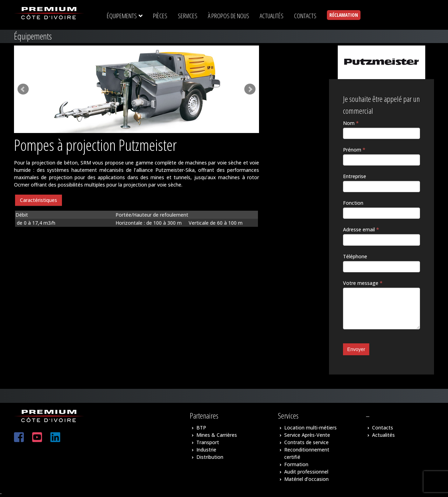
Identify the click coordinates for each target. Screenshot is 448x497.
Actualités (383, 435)
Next (250, 89)
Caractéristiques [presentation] (38, 200)
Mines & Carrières (217, 435)
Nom (351, 123)
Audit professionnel (306, 472)
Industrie (206, 450)
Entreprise (355, 176)
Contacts (383, 428)
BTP (201, 428)
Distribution (210, 457)
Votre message (363, 283)
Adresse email (361, 229)
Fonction (353, 203)
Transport (208, 442)
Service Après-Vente (307, 435)
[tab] (38, 200)
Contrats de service (306, 442)
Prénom (354, 150)
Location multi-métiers (310, 428)
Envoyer (356, 349)
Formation (296, 464)
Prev (23, 89)
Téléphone (355, 256)
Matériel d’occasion (306, 479)
